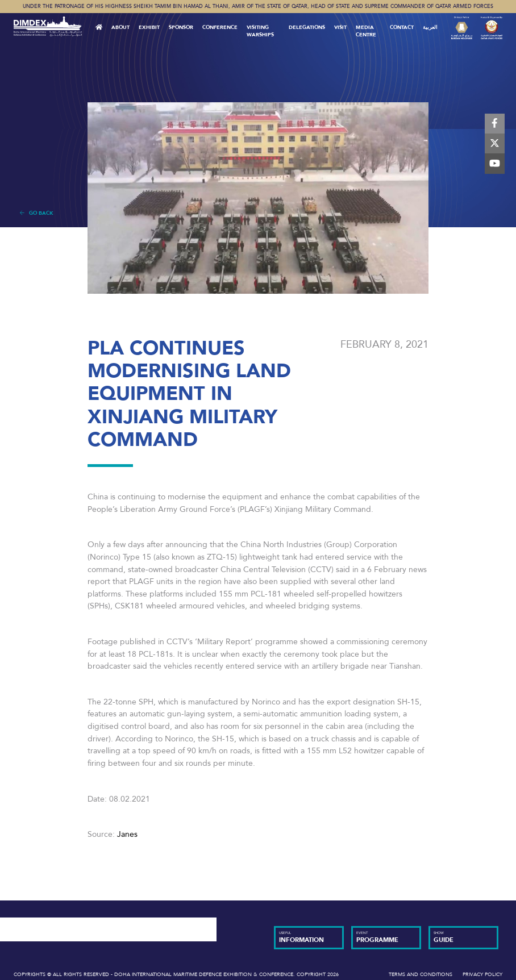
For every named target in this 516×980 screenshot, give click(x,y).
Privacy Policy (482, 974)
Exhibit (149, 27)
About (120, 27)
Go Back (37, 213)
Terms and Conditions (421, 974)
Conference (220, 27)
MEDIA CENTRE (366, 31)
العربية (430, 27)
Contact (402, 27)
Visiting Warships (260, 31)
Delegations (307, 27)
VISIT (340, 27)
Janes (127, 834)
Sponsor (181, 27)
